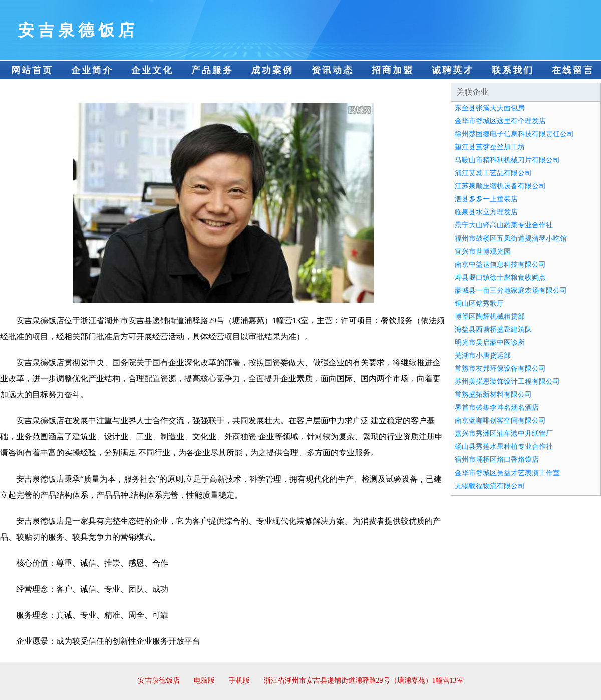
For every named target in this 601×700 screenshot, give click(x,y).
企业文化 (152, 70)
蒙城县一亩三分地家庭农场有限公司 (511, 290)
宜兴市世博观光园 (483, 251)
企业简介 (92, 70)
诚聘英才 (453, 70)
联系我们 (513, 70)
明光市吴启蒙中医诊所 (490, 342)
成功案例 (272, 70)
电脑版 (204, 681)
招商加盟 (393, 70)
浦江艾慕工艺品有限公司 (493, 173)
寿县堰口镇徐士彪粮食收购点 (500, 277)
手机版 (239, 681)
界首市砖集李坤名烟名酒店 (497, 408)
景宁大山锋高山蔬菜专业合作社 (504, 225)
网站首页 (32, 70)
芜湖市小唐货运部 (483, 356)
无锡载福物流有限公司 (490, 486)
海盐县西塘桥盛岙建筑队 (493, 329)
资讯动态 (333, 70)
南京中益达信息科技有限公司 (500, 264)
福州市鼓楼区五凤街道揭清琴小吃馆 (511, 238)
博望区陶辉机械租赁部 (490, 316)
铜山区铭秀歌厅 (479, 303)
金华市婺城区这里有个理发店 (500, 121)
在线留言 (573, 70)
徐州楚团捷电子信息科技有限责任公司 (514, 134)
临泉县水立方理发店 (486, 212)
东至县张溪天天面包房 (490, 108)
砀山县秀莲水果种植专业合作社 (504, 447)
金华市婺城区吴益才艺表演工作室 (507, 473)
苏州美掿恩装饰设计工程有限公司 (507, 382)
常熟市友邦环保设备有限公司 (500, 369)
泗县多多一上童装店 (486, 199)
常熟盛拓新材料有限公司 (493, 395)
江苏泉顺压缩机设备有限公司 (500, 186)
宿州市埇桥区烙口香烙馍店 (497, 460)
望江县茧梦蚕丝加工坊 (490, 147)
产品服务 (212, 70)
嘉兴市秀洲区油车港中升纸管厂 (504, 434)
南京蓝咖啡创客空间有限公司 (500, 421)
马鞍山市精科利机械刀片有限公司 (507, 160)
